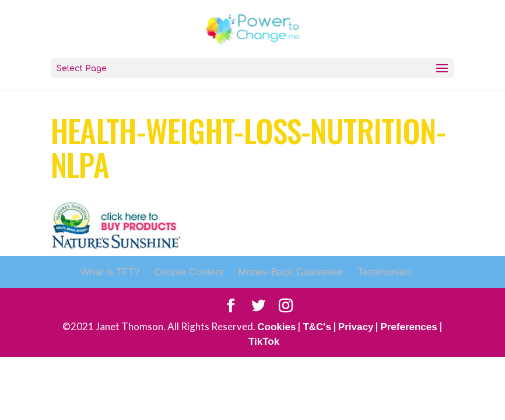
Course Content (189, 272)
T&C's (317, 327)
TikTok (264, 342)
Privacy (356, 327)
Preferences (408, 327)
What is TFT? (110, 272)
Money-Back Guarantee (290, 272)
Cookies (276, 327)
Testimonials (385, 272)
